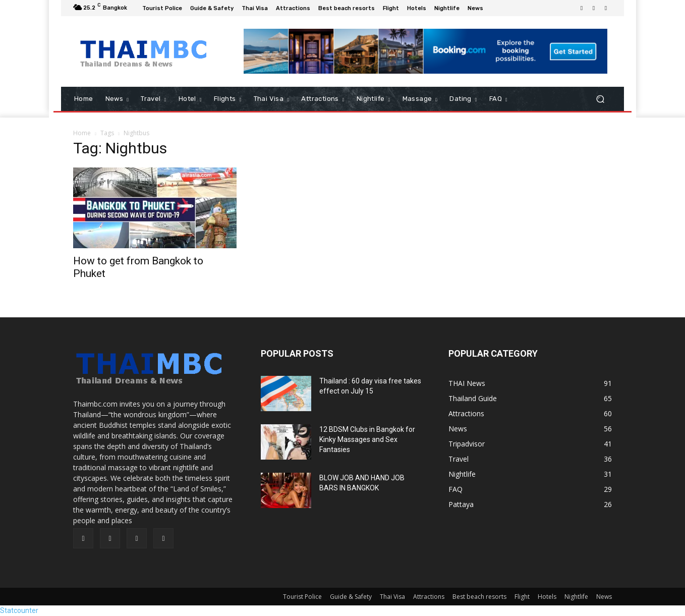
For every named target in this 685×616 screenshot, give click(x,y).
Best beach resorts (479, 597)
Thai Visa (392, 597)
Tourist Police (302, 597)
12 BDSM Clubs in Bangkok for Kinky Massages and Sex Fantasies (367, 439)
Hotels (547, 597)
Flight (522, 597)
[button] (600, 99)
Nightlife (576, 597)
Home (82, 133)
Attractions (429, 597)
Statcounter (19, 610)
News (604, 597)
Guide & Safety (351, 597)
